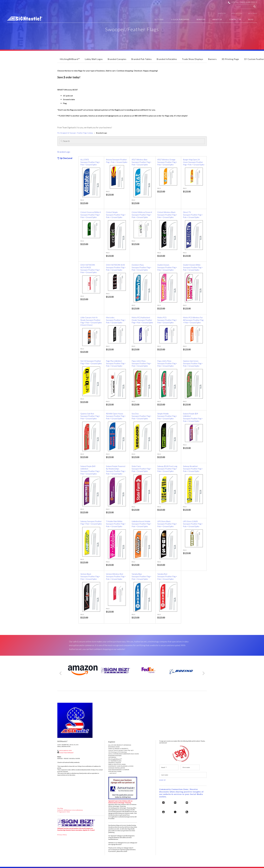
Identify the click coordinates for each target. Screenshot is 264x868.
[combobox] (245, 7)
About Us (217, 19)
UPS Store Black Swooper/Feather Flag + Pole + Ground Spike (167, 524)
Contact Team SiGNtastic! (66, 753)
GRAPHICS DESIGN (115, 763)
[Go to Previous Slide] (61, 673)
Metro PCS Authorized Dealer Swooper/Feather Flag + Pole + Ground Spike (142, 320)
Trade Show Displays (193, 59)
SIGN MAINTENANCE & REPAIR (119, 770)
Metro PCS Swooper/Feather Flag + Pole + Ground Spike (167, 320)
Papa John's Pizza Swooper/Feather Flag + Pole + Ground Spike (141, 363)
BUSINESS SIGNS (114, 747)
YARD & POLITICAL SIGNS (117, 764)
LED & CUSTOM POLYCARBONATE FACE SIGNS (124, 754)
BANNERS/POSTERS (115, 756)
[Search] (132, 141)
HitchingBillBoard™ (70, 59)
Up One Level (66, 158)
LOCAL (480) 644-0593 (244, 2)
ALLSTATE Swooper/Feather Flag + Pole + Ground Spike (90, 162)
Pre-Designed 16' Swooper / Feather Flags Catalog (75, 133)
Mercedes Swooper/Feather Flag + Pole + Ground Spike (116, 320)
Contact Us (235, 19)
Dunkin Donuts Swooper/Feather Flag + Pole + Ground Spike (167, 267)
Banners (212, 59)
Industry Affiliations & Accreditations (70, 810)
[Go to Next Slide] (203, 673)
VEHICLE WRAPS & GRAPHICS (118, 749)
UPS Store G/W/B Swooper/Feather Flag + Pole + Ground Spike (193, 524)
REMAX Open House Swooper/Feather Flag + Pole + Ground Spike (116, 416)
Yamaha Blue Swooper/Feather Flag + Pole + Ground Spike (141, 576)
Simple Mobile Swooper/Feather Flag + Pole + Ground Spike (167, 416)
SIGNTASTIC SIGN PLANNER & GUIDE (121, 766)
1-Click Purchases (180, 19)
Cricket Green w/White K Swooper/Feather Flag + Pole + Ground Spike (91, 215)
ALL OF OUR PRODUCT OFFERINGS (120, 745)
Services (201, 19)
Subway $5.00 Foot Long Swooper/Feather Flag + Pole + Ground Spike (167, 469)
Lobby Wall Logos (94, 59)
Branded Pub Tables (141, 59)
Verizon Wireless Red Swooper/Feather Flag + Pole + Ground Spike (116, 576)
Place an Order (237, 13)
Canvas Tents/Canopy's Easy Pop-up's (121, 750)
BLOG (251, 19)
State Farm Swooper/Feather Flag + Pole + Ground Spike (141, 469)
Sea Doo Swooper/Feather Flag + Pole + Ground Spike (141, 416)
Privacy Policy (62, 835)
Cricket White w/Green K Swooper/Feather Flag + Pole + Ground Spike (142, 215)
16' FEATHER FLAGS (115, 761)
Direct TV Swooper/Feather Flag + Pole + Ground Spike (193, 215)
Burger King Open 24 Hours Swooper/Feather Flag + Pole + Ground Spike (194, 162)
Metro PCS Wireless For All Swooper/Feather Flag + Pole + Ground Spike (193, 320)
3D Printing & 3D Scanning (117, 752)
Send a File (222, 13)
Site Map (60, 808)
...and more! (112, 773)
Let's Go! (159, 19)
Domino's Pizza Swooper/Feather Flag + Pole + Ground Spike (141, 267)
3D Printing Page (230, 59)
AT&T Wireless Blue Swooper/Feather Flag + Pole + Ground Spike (141, 162)
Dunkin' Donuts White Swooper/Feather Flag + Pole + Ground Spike (193, 267)
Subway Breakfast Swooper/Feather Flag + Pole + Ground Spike (193, 469)
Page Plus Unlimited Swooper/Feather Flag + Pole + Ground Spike (116, 363)
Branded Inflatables (167, 59)
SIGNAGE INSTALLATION (117, 768)
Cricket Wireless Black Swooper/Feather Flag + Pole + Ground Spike (167, 215)
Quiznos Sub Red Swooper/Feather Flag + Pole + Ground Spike (90, 416)
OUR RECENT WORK (115, 771)
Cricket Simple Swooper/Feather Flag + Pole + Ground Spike (116, 215)
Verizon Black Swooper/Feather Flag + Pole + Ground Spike (90, 576)
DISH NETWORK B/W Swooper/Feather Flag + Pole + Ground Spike (116, 267)
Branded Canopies (117, 59)
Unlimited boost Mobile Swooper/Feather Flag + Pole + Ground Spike (141, 524)
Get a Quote (253, 13)
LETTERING (112, 757)
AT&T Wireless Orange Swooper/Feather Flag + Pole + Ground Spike (167, 162)
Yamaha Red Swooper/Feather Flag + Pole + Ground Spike (167, 576)
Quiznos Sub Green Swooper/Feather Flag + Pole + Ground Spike (193, 363)
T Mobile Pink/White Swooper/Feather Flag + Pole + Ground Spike (116, 524)
